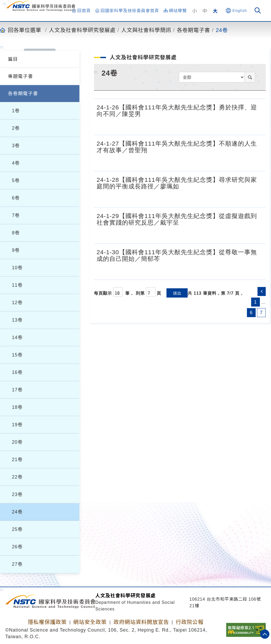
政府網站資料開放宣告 (141, 622)
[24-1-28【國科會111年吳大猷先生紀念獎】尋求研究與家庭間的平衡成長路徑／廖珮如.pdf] (258, 198)
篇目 (13, 59)
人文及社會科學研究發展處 (82, 30)
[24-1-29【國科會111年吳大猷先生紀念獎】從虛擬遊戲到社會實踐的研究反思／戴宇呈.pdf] (258, 234)
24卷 (222, 30)
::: (4, 3)
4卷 (16, 163)
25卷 (17, 529)
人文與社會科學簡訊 (146, 30)
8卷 (16, 233)
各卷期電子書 (193, 30)
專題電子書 (21, 76)
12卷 (17, 303)
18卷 (17, 407)
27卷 (17, 564)
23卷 (17, 494)
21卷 (17, 460)
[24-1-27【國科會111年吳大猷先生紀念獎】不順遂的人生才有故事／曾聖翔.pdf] (258, 161)
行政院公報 (190, 622)
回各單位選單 (25, 30)
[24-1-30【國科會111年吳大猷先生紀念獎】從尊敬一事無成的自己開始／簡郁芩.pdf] (258, 270)
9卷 (16, 250)
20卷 (17, 442)
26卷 (17, 547)
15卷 (17, 355)
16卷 (17, 372)
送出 (177, 293)
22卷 (17, 477)
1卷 (16, 111)
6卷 (16, 198)
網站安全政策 (90, 622)
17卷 (17, 390)
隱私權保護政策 (47, 622)
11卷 (17, 285)
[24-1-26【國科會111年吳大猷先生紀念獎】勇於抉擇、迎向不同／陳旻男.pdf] (258, 125)
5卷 (16, 180)
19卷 (17, 425)
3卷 (16, 146)
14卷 (17, 337)
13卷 (17, 320)
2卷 (16, 128)
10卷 (17, 268)
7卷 (16, 215)
